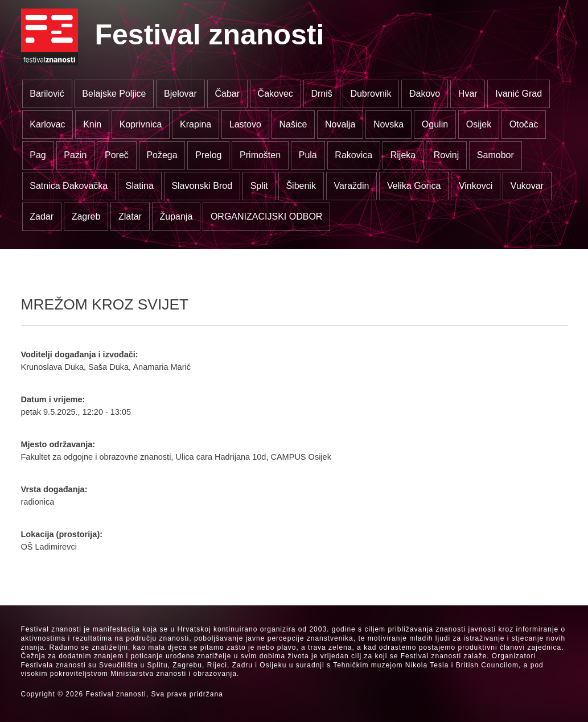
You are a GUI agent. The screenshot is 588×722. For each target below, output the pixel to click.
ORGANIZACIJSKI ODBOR (266, 216)
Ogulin (435, 124)
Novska (388, 124)
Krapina (196, 124)
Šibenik (301, 186)
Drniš (321, 94)
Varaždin (351, 186)
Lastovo (245, 124)
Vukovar (527, 186)
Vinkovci (476, 186)
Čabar (227, 94)
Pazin (75, 155)
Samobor (496, 155)
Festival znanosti (210, 35)
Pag (38, 155)
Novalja (340, 124)
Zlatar (130, 216)
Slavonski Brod (202, 186)
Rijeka (403, 155)
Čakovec (276, 94)
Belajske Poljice (114, 94)
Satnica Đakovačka (69, 186)
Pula (308, 155)
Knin (92, 124)
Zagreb (86, 216)
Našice (293, 124)
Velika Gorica (414, 186)
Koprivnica (141, 124)
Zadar (42, 216)
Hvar (468, 94)
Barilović (47, 94)
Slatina (140, 186)
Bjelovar (180, 94)
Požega (162, 155)
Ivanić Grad (519, 94)
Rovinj (446, 155)
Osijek (479, 124)
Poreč (117, 155)
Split (259, 186)
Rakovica (353, 155)
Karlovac (47, 124)
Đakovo (425, 94)
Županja (176, 216)
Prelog (208, 155)
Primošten (260, 155)
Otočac (524, 124)
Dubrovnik (371, 94)
